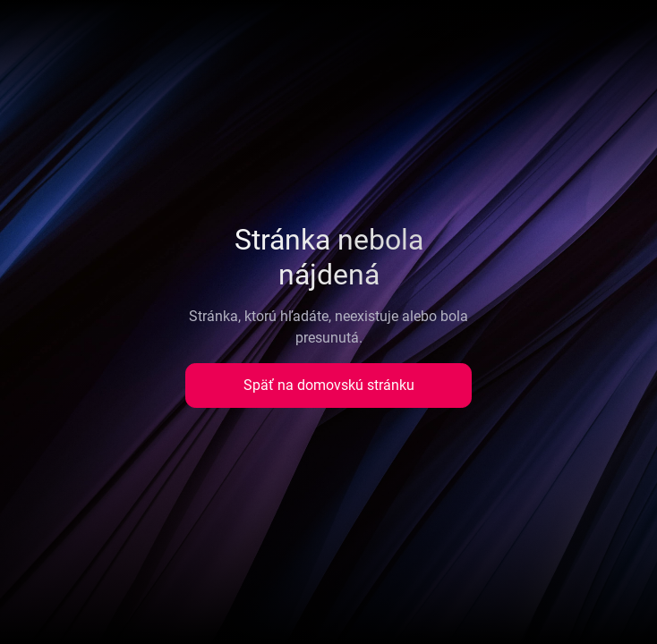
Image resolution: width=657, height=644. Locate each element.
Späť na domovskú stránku (329, 385)
